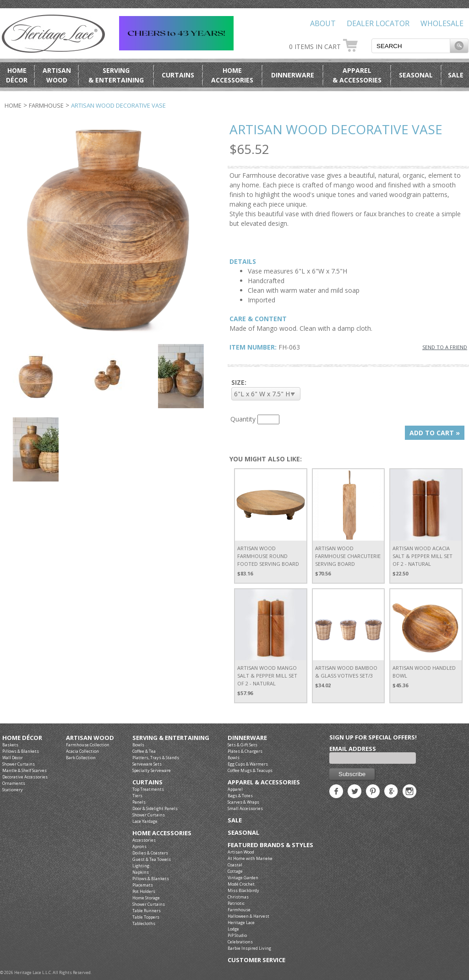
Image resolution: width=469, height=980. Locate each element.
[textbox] (411, 46)
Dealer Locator (378, 23)
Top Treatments (148, 789)
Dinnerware (293, 75)
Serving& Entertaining (116, 75)
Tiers (137, 796)
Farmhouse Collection (88, 745)
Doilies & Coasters (150, 853)
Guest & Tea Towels (152, 859)
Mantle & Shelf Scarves (25, 770)
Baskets (10, 745)
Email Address (353, 749)
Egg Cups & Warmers (248, 764)
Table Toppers (146, 917)
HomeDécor (17, 75)
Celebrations (240, 942)
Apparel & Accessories (264, 782)
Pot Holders (144, 891)
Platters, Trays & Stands (156, 758)
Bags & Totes (240, 796)
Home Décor (22, 738)
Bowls (138, 745)
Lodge (233, 929)
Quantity (243, 419)
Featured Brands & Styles (270, 845)
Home (13, 105)
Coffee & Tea (144, 751)
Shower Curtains (19, 764)
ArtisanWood (57, 75)
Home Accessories (162, 833)
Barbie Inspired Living (249, 948)
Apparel (235, 789)
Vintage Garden (243, 878)
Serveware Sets (147, 764)
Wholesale (442, 23)
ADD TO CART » (435, 433)
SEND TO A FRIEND (445, 347)
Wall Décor (13, 758)
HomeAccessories (232, 75)
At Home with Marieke (250, 858)
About (323, 23)
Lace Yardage (145, 821)
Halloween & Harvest (248, 916)
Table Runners (147, 911)
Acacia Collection (82, 751)
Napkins (141, 872)
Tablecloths (144, 923)
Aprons (139, 846)
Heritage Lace (241, 923)
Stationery (13, 790)
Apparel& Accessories (357, 75)
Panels (139, 802)
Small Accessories (245, 808)
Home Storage (146, 898)
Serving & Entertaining (171, 738)
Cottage (235, 871)
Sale (456, 75)
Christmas (238, 897)
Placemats (143, 885)
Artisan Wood (90, 738)
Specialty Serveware (152, 770)
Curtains (178, 75)
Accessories (144, 840)
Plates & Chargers (245, 751)
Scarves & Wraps (243, 802)
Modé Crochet (241, 884)
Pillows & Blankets (21, 751)
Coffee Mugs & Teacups (250, 770)
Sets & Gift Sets (243, 745)
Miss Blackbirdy (243, 890)
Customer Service (256, 960)
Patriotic (236, 903)
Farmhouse (46, 105)
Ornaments (14, 783)
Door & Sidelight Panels (155, 808)
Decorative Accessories (25, 777)
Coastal (235, 865)
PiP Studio (237, 935)
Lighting (141, 866)
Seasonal (416, 75)
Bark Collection (81, 758)
